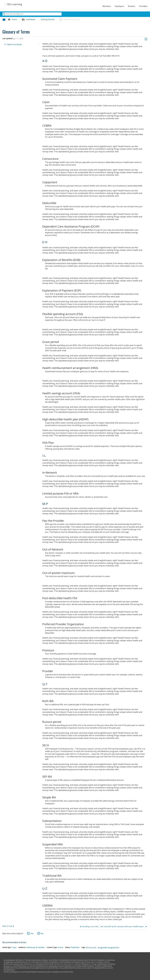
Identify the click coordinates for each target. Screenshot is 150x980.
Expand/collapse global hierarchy (6, 19)
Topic (14, 947)
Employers (119, 6)
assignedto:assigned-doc (108, 948)
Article (60, 947)
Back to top (7, 926)
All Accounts (91, 948)
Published (75, 947)
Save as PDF (146, 39)
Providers (143, 6)
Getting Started (48, 19)
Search (4, 14)
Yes (32, 934)
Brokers (132, 6)
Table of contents (14, 44)
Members (107, 6)
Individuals (29, 19)
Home (13, 19)
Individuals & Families (35, 947)
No (42, 934)
